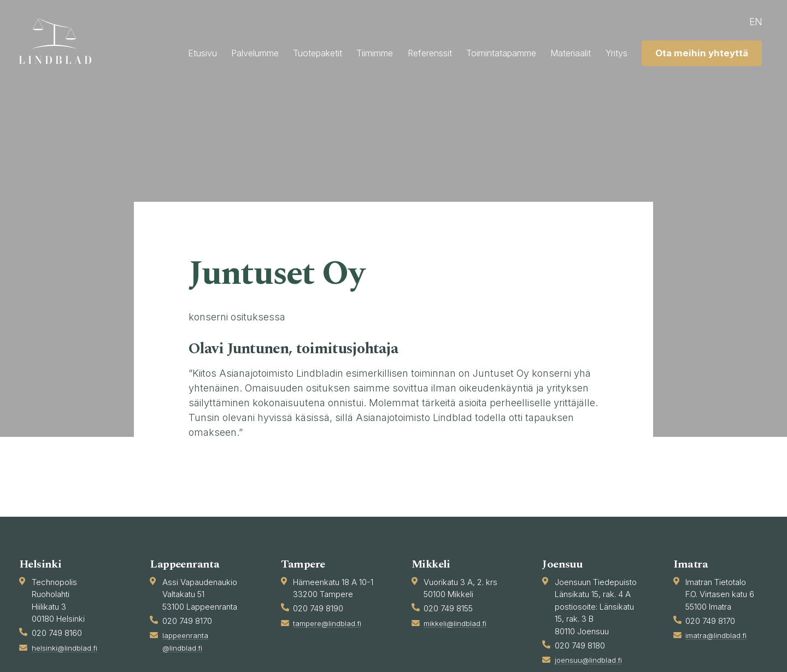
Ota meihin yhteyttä (690, 78)
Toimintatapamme (605, 52)
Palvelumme (315, 52)
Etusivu (253, 52)
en (747, 22)
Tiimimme (457, 52)
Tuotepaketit (389, 52)
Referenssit (521, 52)
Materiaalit (687, 52)
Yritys (740, 52)
